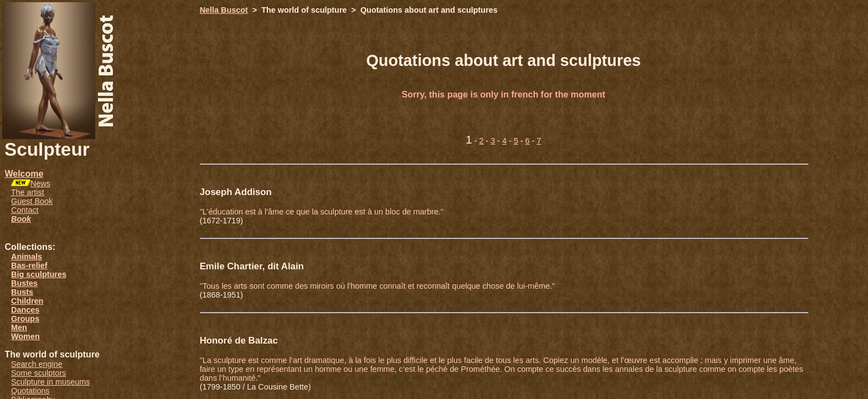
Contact (25, 210)
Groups (25, 319)
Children (27, 301)
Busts (22, 292)
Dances (25, 310)
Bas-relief (29, 265)
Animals (27, 257)
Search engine (37, 364)
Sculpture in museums (50, 382)
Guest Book (32, 201)
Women (25, 336)
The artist (28, 192)
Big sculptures (39, 274)
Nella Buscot (224, 10)
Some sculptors (38, 373)
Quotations (30, 391)
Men (19, 328)
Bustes (24, 283)
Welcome (24, 174)
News (40, 183)
